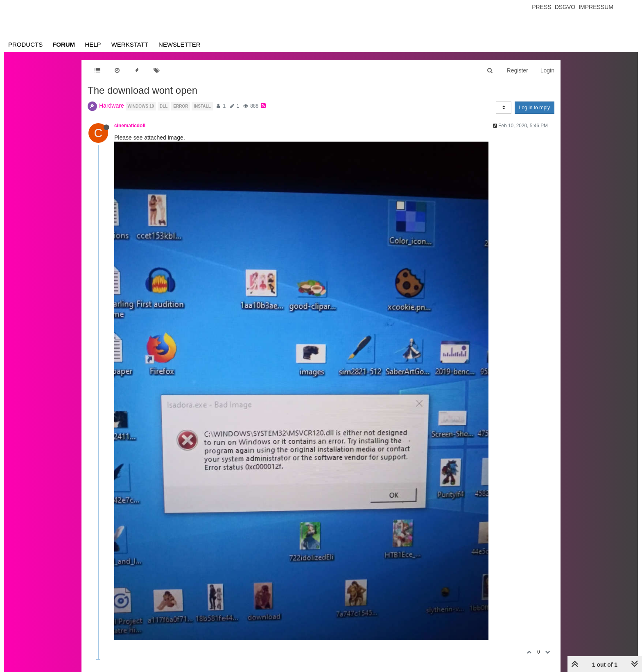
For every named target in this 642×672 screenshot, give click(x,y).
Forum (64, 44)
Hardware (112, 106)
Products (25, 44)
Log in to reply (535, 108)
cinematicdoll (130, 126)
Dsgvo (565, 7)
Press (541, 7)
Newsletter (180, 44)
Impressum (596, 7)
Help (93, 44)
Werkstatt (130, 44)
